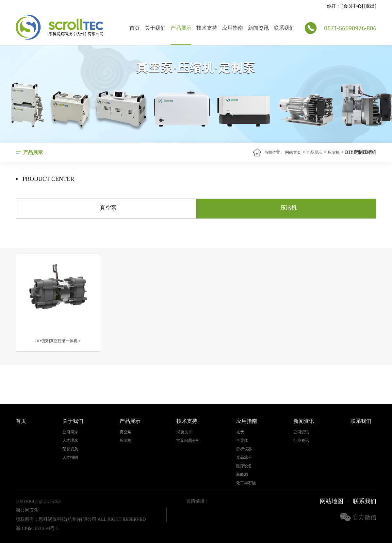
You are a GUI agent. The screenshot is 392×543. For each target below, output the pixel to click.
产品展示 (181, 28)
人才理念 (70, 441)
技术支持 (207, 28)
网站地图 (332, 501)
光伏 (240, 432)
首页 (135, 28)
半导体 (242, 441)
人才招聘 (70, 458)
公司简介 (70, 432)
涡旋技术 (184, 432)
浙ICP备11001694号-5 (37, 528)
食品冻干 (244, 458)
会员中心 (352, 6)
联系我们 (284, 28)
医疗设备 (244, 466)
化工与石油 (246, 483)
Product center (48, 179)
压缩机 (334, 152)
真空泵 (125, 432)
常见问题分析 (188, 441)
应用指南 (233, 28)
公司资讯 (301, 432)
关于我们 (155, 28)
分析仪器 (244, 449)
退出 (370, 6)
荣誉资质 (70, 449)
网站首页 (293, 152)
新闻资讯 (258, 28)
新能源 (242, 475)
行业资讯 (301, 441)
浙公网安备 (27, 510)
